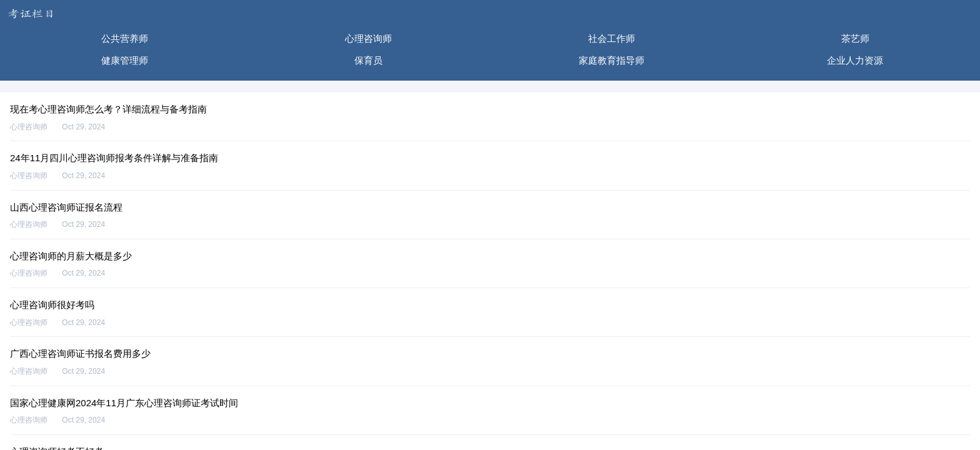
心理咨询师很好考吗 (52, 305)
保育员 (368, 60)
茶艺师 (855, 38)
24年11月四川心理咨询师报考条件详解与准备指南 (114, 158)
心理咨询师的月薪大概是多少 (71, 256)
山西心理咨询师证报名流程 (66, 207)
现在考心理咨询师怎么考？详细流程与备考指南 (108, 109)
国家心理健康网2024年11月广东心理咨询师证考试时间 (124, 403)
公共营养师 (125, 38)
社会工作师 (612, 38)
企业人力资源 (855, 60)
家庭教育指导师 (612, 60)
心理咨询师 (368, 38)
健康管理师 (125, 60)
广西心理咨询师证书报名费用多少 (80, 353)
